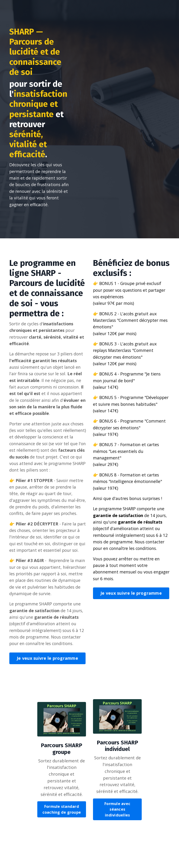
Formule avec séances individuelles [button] (117, 842)
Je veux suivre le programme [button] (47, 691)
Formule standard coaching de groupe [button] (62, 842)
